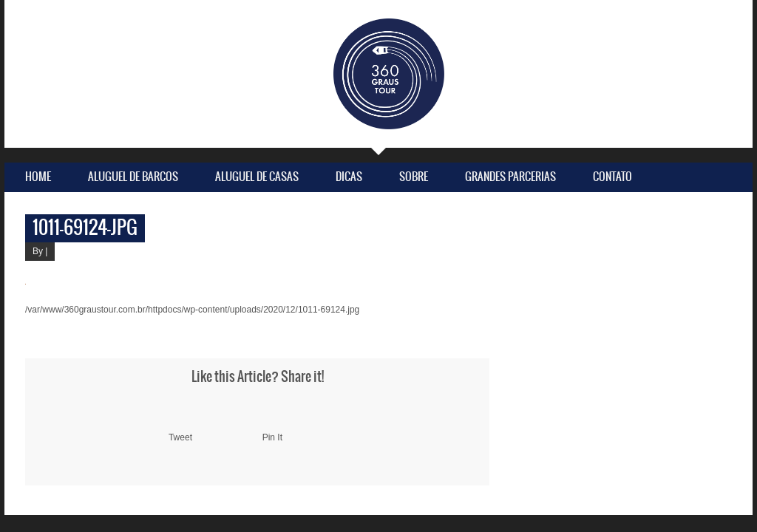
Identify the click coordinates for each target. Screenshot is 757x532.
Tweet (180, 437)
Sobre (414, 177)
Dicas (349, 177)
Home (38, 177)
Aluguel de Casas (257, 177)
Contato (612, 177)
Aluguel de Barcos (133, 177)
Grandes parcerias (510, 177)
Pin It (272, 437)
